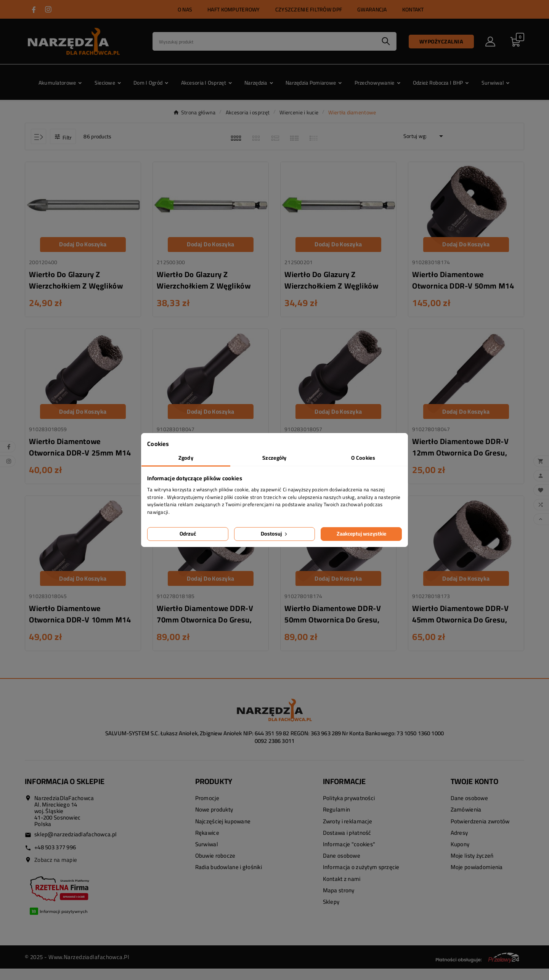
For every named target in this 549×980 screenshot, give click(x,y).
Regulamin (337, 821)
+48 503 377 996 (55, 859)
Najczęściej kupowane (223, 833)
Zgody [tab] (186, 458)
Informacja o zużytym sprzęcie (361, 878)
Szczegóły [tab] (274, 458)
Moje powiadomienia (477, 878)
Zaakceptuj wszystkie (361, 534)
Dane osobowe (342, 867)
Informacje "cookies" (349, 856)
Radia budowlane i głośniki (229, 878)
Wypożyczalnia (441, 42)
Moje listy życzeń (472, 867)
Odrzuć (188, 534)
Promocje (207, 809)
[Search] (264, 41)
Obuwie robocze (215, 867)
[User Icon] (490, 42)
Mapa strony (339, 902)
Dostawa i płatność (347, 844)
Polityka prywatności (349, 809)
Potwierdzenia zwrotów (480, 833)
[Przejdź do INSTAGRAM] (48, 9)
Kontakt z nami (342, 890)
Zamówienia (466, 821)
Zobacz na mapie (56, 871)
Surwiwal (207, 856)
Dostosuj (275, 534)
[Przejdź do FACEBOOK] (34, 10)
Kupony (460, 856)
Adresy (459, 844)
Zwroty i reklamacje (348, 833)
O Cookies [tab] (363, 458)
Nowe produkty (214, 821)
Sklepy (331, 913)
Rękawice (207, 844)
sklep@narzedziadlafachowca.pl (75, 846)
